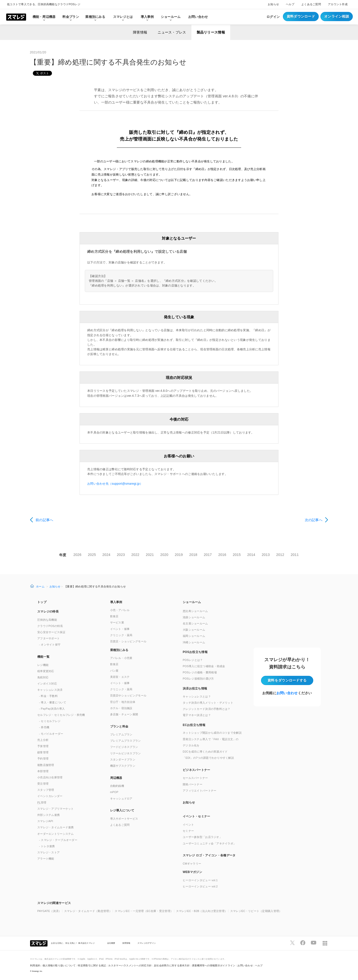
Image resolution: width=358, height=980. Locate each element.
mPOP (114, 792)
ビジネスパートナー (197, 770)
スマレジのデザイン (147, 943)
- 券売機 (44, 727)
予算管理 (43, 746)
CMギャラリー (192, 864)
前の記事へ (44, 520)
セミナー (188, 831)
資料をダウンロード (287, 680)
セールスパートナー (195, 778)
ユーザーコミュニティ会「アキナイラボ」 (209, 843)
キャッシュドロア (121, 799)
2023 (121, 555)
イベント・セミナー (197, 816)
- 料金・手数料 (48, 696)
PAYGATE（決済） (49, 911)
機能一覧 (43, 657)
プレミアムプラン (121, 734)
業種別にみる (119, 650)
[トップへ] (16, 17)
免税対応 (43, 677)
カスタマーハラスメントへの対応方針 (130, 965)
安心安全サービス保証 (51, 632)
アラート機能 (46, 859)
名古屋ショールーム (195, 623)
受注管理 (43, 784)
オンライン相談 (337, 16)
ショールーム (171, 17)
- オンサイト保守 (50, 645)
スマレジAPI (45, 821)
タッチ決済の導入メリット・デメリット (208, 703)
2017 (208, 555)
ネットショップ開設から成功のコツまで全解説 (212, 733)
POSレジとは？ (193, 660)
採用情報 (126, 943)
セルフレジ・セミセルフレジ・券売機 (61, 715)
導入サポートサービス (124, 819)
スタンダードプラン (123, 760)
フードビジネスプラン (124, 747)
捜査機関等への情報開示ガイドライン (214, 965)
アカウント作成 (338, 4)
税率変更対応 (46, 671)
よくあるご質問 (311, 4)
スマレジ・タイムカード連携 (56, 827)
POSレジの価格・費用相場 (200, 672)
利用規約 (35, 965)
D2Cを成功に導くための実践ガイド (205, 752)
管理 (42, 802)
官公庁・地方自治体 (123, 702)
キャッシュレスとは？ (197, 696)
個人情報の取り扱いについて (59, 965)
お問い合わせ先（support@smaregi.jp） (115, 484)
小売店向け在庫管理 (50, 777)
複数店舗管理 (46, 765)
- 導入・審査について (53, 702)
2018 (193, 555)
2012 (280, 555)
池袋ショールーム (194, 617)
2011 (295, 555)
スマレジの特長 (48, 612)
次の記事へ (314, 520)
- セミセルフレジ (50, 721)
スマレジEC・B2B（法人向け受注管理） (202, 911)
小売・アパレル (120, 610)
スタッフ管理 (46, 790)
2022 (135, 555)
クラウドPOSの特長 (50, 626)
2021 (150, 555)
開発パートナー (193, 784)
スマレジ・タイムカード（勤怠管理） (88, 911)
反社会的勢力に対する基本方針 (172, 965)
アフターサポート (48, 638)
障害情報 (140, 32)
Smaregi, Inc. (37, 971)
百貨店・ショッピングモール (128, 641)
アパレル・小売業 (121, 658)
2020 (164, 555)
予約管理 (43, 759)
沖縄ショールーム (194, 642)
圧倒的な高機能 (47, 620)
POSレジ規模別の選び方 (198, 679)
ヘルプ (290, 4)
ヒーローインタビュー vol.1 (200, 880)
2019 (179, 555)
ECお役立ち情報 (194, 725)
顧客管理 (43, 752)
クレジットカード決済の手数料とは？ (207, 709)
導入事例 (116, 602)
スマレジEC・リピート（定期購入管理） (256, 911)
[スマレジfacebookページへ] (303, 943)
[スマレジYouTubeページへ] (313, 943)
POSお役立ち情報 (195, 652)
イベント (188, 825)
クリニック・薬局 (121, 635)
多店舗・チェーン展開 (124, 714)
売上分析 (43, 740)
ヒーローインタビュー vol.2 (200, 886)
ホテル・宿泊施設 (121, 708)
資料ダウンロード (301, 16)
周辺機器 (116, 778)
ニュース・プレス (172, 32)
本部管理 (43, 771)
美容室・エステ (120, 677)
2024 (106, 555)
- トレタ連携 (47, 846)
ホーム (40, 586)
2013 (266, 555)
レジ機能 (43, 665)
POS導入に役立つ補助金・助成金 (204, 666)
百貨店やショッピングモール (128, 695)
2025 (92, 555)
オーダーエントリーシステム (56, 834)
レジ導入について (122, 810)
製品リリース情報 (211, 32)
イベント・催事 (120, 629)
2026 (77, 555)
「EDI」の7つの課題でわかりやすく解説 (208, 758)
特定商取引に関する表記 (92, 965)
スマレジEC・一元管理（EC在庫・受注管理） (144, 911)
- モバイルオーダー (51, 734)
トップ (42, 602)
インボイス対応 (47, 684)
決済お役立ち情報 (195, 689)
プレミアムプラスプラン (126, 741)
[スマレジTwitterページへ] (292, 943)
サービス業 (117, 622)
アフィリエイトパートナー (200, 791)
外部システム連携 (48, 815)
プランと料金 (119, 726)
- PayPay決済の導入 (52, 709)
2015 (237, 555)
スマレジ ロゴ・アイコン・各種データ (209, 855)
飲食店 (114, 616)
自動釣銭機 (117, 786)
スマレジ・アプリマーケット (56, 809)
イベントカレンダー (50, 796)
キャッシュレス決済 (50, 690)
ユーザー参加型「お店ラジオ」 (202, 837)
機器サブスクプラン (123, 766)
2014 (251, 555)
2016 (222, 555)
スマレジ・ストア (48, 852)
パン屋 (114, 671)
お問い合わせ (198, 17)
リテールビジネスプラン (126, 753)
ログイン (273, 17)
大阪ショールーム (194, 630)
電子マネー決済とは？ (197, 715)
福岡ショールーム (194, 636)
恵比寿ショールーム (195, 611)
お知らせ (273, 4)
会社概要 (111, 943)
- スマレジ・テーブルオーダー (58, 840)
